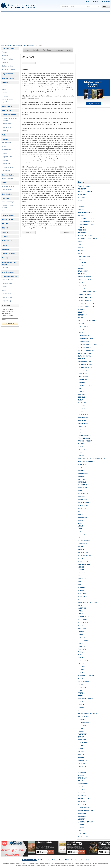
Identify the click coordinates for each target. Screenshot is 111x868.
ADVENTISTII (82, 189)
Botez (37, 865)
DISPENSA (81, 388)
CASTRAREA (82, 283)
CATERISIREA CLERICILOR (87, 292)
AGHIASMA (82, 198)
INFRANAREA (82, 500)
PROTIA (81, 696)
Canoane (5, 268)
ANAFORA (81, 207)
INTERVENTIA (82, 488)
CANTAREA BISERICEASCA (87, 321)
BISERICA (81, 259)
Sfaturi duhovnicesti (8, 69)
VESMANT (81, 828)
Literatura (59, 50)
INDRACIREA (82, 497)
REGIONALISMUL (84, 722)
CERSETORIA (82, 315)
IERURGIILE (82, 482)
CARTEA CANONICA (84, 277)
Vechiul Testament (8, 186)
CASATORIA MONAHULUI (86, 306)
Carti (27, 50)
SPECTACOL (82, 772)
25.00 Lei (41, 852)
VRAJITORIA (82, 834)
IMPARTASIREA (83, 494)
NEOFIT (81, 626)
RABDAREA (82, 705)
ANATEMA (81, 210)
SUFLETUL (81, 793)
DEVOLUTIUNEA (83, 377)
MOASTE (81, 591)
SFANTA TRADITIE (84, 807)
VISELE (80, 831)
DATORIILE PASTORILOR (86, 368)
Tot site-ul (88, 6)
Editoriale (5, 228)
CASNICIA (81, 309)
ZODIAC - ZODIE (83, 837)
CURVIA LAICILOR (84, 336)
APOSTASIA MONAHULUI (86, 224)
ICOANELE (81, 470)
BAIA (80, 245)
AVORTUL (81, 242)
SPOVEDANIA (82, 778)
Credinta (5, 237)
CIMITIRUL (81, 318)
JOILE (80, 511)
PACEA (80, 643)
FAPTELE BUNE (83, 423)
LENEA (80, 532)
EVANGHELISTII (83, 415)
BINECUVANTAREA (84, 256)
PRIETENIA (82, 693)
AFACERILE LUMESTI (85, 192)
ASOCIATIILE (82, 230)
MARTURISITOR (83, 552)
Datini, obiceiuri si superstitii (8, 101)
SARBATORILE (83, 740)
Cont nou (95, 1)
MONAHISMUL (83, 596)
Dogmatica (5, 160)
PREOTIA (81, 690)
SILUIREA (81, 752)
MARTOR (81, 549)
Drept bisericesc (7, 157)
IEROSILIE (81, 476)
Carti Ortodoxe (7, 194)
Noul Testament (7, 190)
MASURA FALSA (83, 561)
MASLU (80, 558)
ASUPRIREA (82, 233)
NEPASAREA (82, 629)
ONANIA (81, 634)
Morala (4, 146)
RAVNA (80, 728)
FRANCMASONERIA (84, 435)
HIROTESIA (82, 456)
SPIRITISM (81, 775)
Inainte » (67, 63)
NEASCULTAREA (83, 617)
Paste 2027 (6, 863)
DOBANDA (81, 394)
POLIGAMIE (82, 667)
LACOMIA (81, 523)
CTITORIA (81, 333)
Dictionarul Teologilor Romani (9, 206)
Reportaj (5, 258)
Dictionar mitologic (8, 202)
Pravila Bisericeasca (28, 45)
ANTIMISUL (82, 215)
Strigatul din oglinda (44, 842)
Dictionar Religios (8, 211)
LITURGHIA (82, 538)
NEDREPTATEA (83, 623)
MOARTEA (81, 588)
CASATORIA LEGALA (85, 295)
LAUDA (80, 520)
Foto (28, 865)
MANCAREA (82, 579)
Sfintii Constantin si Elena (59, 863)
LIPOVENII (81, 535)
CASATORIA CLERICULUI (86, 303)
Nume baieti (79, 865)
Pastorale (5, 62)
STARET (81, 781)
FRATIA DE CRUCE (84, 438)
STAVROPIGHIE (83, 784)
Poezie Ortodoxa (8, 215)
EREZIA (80, 412)
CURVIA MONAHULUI (85, 356)
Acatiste (4, 52)
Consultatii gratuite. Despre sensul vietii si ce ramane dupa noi (75, 843)
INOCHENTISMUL (84, 485)
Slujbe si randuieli (8, 66)
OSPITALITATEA (83, 640)
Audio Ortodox (7, 241)
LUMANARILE (82, 544)
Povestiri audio (7, 294)
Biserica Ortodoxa (8, 167)
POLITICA (81, 670)
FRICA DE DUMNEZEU (85, 441)
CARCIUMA (82, 324)
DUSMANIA (82, 409)
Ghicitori (5, 287)
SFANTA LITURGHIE (84, 541)
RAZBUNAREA (83, 708)
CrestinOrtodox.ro (6, 45)
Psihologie (47, 50)
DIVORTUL (81, 391)
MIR (79, 576)
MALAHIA (81, 547)
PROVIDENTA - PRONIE (86, 699)
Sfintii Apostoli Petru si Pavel (89, 863)
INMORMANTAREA (84, 503)
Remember (6, 249)
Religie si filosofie (8, 178)
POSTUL (81, 678)
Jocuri (4, 290)
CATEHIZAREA (83, 286)
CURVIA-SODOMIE (84, 341)
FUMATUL (81, 444)
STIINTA (81, 787)
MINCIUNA (81, 573)
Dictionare (6, 198)
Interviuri (5, 224)
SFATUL (81, 746)
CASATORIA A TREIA (85, 300)
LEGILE (80, 526)
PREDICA (81, 684)
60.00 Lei (71, 852)
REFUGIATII (82, 719)
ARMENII (81, 227)
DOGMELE (81, 397)
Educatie (5, 139)
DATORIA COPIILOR (84, 362)
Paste (4, 89)
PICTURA (81, 664)
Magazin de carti (8, 74)
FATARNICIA (82, 426)
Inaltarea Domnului (74, 863)
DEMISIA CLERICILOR (85, 385)
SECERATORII (83, 743)
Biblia (4, 183)
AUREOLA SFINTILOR (85, 236)
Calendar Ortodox (8, 78)
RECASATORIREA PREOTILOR (88, 714)
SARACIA (81, 737)
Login (87, 1)
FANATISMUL (82, 421)
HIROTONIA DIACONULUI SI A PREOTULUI (92, 459)
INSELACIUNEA (83, 506)
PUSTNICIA (82, 702)
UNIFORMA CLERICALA (86, 822)
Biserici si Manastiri (9, 115)
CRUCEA (81, 330)
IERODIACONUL (83, 473)
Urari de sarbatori (8, 272)
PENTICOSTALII (83, 661)
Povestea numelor (8, 254)
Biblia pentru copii (8, 280)
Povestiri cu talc (8, 219)
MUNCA (81, 605)
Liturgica (5, 153)
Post (58, 865)
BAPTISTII (81, 248)
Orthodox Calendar (89, 865)
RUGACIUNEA (83, 734)
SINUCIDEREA (83, 760)
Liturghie (5, 232)
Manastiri (53, 865)
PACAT (80, 655)
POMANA (81, 673)
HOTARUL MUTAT (84, 464)
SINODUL (81, 758)
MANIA (80, 585)
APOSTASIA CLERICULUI (86, 218)
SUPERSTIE (82, 796)
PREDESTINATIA (83, 681)
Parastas (43, 865)
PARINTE (81, 658)
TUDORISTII (82, 813)
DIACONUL (82, 382)
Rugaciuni (5, 56)
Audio (24, 865)
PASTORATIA (82, 649)
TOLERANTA (82, 804)
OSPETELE (82, 637)
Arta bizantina (6, 143)
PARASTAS (82, 646)
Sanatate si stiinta (8, 175)
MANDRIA (81, 582)
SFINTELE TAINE (83, 799)
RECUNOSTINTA (83, 717)
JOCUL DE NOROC (84, 508)
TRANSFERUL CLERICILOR (87, 810)
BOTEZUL (81, 268)
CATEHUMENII (83, 289)
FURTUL (81, 447)
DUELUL (81, 400)
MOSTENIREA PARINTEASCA (87, 602)
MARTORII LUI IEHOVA (85, 555)
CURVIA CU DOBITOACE (86, 350)
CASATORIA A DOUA (85, 297)
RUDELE (81, 731)
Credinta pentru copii (9, 276)
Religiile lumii (6, 171)
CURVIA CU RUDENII (85, 347)
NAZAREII (81, 614)
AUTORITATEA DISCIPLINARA (87, 239)
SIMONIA (81, 755)
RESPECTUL (82, 725)
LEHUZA (81, 529)
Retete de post (7, 110)
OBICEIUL (81, 632)
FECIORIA (81, 429)
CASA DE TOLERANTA (85, 280)
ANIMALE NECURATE (85, 212)
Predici (25, 863)
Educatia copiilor (7, 283)
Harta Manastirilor (8, 127)
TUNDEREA (82, 816)
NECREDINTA (82, 620)
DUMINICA (81, 406)
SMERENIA (82, 763)
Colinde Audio (6, 96)
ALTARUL (81, 201)
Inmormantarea (65, 865)
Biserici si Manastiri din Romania (9, 119)
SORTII (80, 769)
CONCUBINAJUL (83, 327)
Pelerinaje (5, 131)
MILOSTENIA (82, 570)
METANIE (81, 567)
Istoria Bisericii (7, 150)
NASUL (80, 611)
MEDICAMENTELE (84, 564)
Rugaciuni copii (7, 301)
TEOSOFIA (81, 801)
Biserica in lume (7, 124)
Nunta (33, 865)
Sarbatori (5, 82)
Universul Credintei (9, 49)
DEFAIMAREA (82, 371)
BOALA (80, 265)
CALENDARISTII (83, 271)
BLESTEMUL (82, 262)
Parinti (4, 135)
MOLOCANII (82, 593)
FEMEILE (81, 432)
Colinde (4, 93)
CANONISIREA (83, 274)
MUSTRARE (82, 608)
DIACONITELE (83, 380)
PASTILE (81, 652)
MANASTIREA (82, 599)
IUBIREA (81, 491)
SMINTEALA (82, 766)
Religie (4, 245)
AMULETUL (82, 204)
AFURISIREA (82, 195)
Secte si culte (6, 164)
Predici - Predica (7, 59)
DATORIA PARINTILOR (85, 365)
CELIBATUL (82, 312)
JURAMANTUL (83, 517)
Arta (69, 50)
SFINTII (80, 749)
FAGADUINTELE (83, 418)
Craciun (4, 86)
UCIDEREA (82, 819)
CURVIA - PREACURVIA (86, 338)
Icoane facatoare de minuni (9, 263)
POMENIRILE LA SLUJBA (86, 675)
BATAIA (80, 251)
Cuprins (81, 182)
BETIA (80, 253)
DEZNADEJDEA (83, 374)
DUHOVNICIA (82, 403)
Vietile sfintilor (7, 106)
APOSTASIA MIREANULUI (86, 221)
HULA (80, 467)
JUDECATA (82, 514)
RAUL (80, 711)
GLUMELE (81, 453)
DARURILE (81, 359)
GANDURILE (82, 450)
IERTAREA (81, 479)
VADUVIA (81, 825)
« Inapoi (29, 63)
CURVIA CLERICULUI (85, 353)
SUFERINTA (82, 790)
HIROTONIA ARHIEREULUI (86, 462)
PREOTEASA (82, 687)
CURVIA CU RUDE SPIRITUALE (88, 344)
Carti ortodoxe (17, 45)
